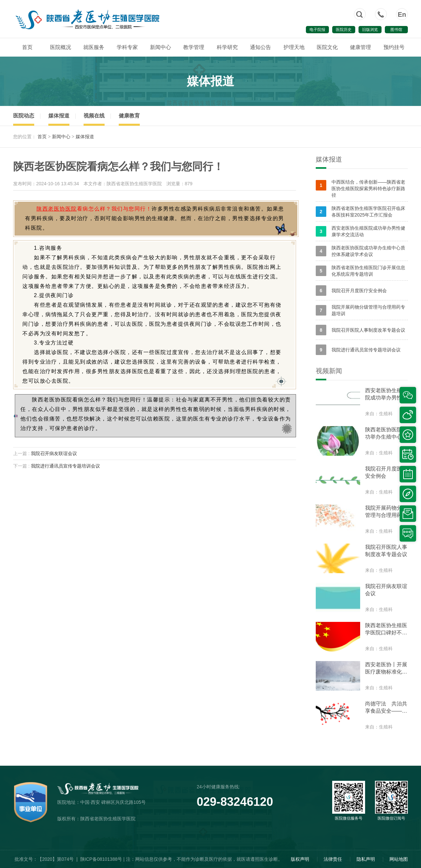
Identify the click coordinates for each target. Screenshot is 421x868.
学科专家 (127, 47)
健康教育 (129, 116)
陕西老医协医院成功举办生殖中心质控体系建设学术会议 (360, 251)
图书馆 (396, 30)
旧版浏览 (370, 30)
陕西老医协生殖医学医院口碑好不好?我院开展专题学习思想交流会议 (386, 629)
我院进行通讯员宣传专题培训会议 (65, 466)
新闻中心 (161, 47)
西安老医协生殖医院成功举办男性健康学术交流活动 (360, 231)
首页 (27, 47)
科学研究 (227, 47)
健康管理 (360, 47)
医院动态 (24, 116)
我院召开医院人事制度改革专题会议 (360, 330)
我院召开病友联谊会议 (54, 453)
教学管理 (194, 47)
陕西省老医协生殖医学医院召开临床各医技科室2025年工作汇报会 (360, 212)
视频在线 (94, 116)
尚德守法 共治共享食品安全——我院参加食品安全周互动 (386, 708)
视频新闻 (329, 371)
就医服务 (94, 47)
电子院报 (317, 30)
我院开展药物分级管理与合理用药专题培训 (360, 310)
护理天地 (294, 47)
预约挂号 (394, 47)
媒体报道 (59, 116)
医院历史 (344, 30)
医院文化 (327, 47)
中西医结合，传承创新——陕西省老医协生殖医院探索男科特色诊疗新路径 (360, 189)
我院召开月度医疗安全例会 (351, 291)
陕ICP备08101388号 (101, 859)
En (402, 14)
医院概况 (61, 47)
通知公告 (260, 47)
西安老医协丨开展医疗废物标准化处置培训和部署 (386, 669)
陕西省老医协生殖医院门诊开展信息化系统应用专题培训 (360, 271)
